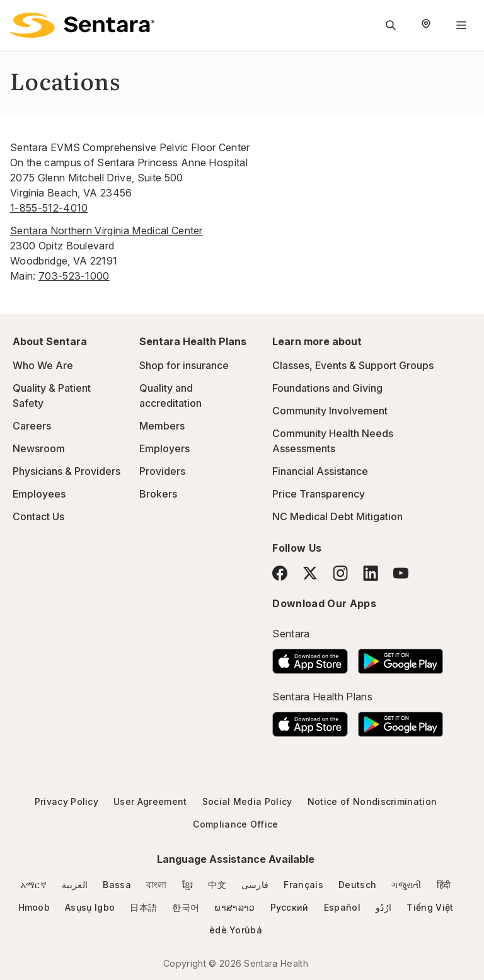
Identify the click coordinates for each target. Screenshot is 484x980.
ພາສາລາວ (234, 907)
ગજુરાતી (406, 885)
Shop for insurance (184, 365)
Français (303, 885)
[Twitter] (310, 573)
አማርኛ (34, 885)
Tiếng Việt (430, 907)
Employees (39, 494)
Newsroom (39, 448)
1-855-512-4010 (49, 208)
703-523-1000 (74, 276)
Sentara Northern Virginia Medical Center (107, 231)
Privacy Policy (66, 801)
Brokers (158, 494)
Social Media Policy (247, 801)
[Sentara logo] (82, 25)
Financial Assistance (320, 471)
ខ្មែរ (188, 885)
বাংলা (157, 885)
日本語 (143, 907)
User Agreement (150, 801)
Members (162, 426)
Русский (290, 907)
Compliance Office (235, 824)
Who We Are (43, 365)
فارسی (255, 885)
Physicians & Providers (66, 471)
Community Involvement (330, 411)
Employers (164, 448)
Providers (162, 471)
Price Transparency (319, 494)
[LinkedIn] (371, 573)
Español (342, 907)
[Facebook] (280, 573)
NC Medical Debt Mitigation (337, 516)
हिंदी (444, 885)
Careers (32, 426)
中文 (217, 885)
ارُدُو (383, 907)
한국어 (186, 907)
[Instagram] (340, 573)
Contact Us (38, 516)
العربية (75, 885)
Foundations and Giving (327, 388)
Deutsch (357, 885)
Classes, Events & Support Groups (353, 365)
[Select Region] (426, 25)
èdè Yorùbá (236, 930)
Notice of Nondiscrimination (372, 801)
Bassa (117, 885)
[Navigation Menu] (461, 25)
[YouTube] (401, 573)
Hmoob (34, 907)
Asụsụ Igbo (90, 907)
